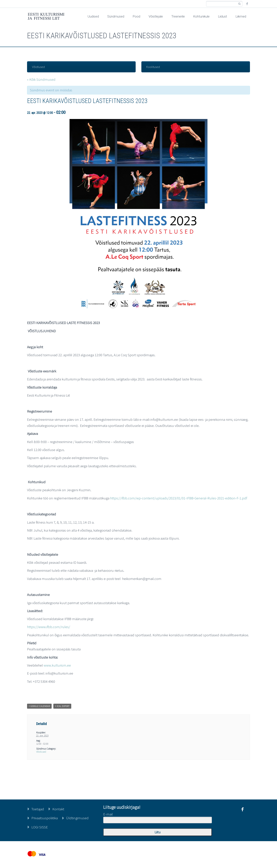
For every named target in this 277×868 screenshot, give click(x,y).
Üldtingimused (77, 818)
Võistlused (38, 67)
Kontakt (58, 809)
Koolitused (153, 67)
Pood (136, 16)
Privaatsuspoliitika (45, 818)
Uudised (93, 16)
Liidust (223, 16)
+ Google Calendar (39, 706)
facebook (247, 4)
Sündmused (116, 16)
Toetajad (38, 809)
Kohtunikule (201, 16)
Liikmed (241, 16)
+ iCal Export (62, 706)
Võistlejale (156, 16)
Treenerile (178, 16)
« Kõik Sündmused (41, 79)
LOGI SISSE (40, 827)
